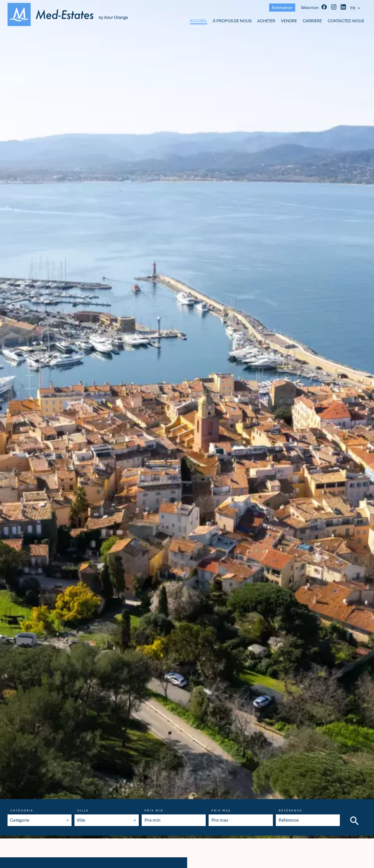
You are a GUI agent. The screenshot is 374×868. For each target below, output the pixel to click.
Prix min (154, 811)
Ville (83, 811)
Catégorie (22, 811)
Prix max (221, 811)
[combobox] (40, 820)
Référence (291, 811)
